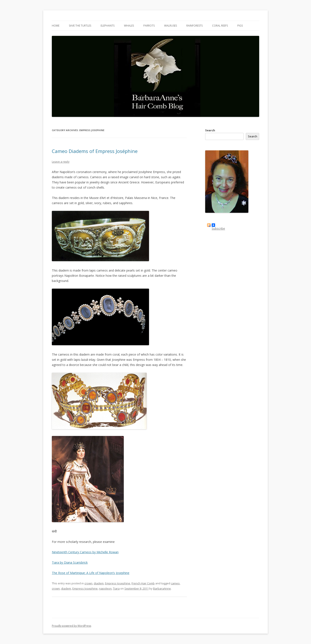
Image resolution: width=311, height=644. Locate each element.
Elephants (108, 26)
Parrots (149, 26)
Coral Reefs (220, 26)
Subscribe (218, 225)
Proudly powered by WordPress (71, 626)
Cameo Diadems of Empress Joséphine (95, 151)
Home (56, 26)
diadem (99, 583)
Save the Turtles (80, 26)
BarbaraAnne (162, 588)
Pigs (240, 26)
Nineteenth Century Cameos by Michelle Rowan (85, 552)
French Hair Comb (143, 583)
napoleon (105, 588)
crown (88, 583)
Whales (129, 26)
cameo (175, 583)
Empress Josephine (118, 583)
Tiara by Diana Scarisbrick (70, 562)
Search (210, 130)
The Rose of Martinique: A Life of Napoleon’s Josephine (91, 573)
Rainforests (194, 26)
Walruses (171, 26)
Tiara (116, 588)
